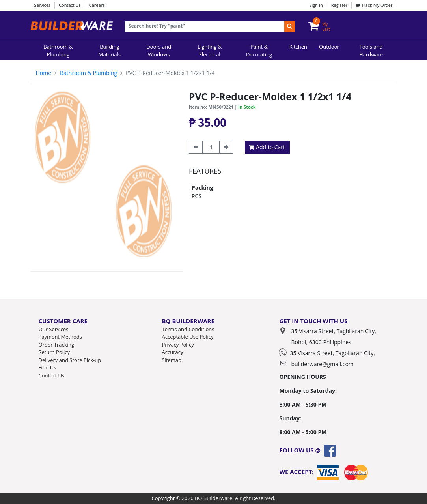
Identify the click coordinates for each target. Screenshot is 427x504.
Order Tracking (56, 345)
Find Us (48, 367)
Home (44, 73)
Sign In (316, 5)
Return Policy (54, 352)
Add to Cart (267, 147)
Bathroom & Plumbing (89, 73)
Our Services (54, 329)
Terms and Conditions (188, 329)
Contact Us (70, 5)
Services (43, 5)
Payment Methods (60, 337)
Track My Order (374, 5)
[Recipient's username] (205, 26)
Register (339, 5)
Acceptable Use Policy (187, 337)
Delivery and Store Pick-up (70, 360)
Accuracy (172, 352)
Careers (97, 5)
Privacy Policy (178, 345)
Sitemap (172, 360)
